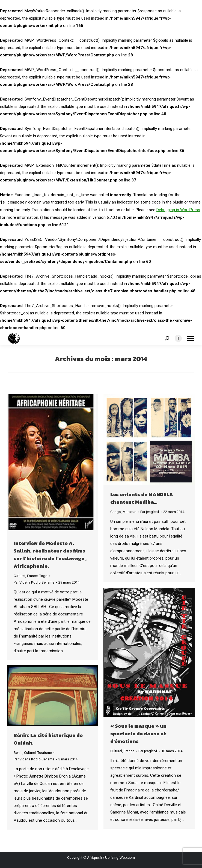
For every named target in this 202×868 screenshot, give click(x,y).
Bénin (18, 753)
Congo (116, 512)
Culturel (20, 576)
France (32, 576)
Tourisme (45, 753)
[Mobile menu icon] (191, 339)
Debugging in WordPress (178, 210)
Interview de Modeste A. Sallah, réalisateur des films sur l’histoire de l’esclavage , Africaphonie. (50, 555)
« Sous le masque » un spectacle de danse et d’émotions (138, 734)
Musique (129, 512)
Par (34, 582)
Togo (43, 576)
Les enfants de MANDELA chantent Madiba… (142, 498)
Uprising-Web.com (120, 858)
